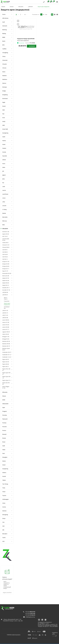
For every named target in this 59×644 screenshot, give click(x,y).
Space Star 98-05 (6, 383)
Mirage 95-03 (6, 339)
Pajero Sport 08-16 (6, 377)
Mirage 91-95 (6, 337)
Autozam (5, 26)
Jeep (3, 179)
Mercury (5, 221)
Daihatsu (5, 79)
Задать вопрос (7, 593)
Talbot (4, 480)
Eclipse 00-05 (6, 266)
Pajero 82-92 (6, 359)
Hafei (4, 137)
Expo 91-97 (5, 271)
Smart (4, 465)
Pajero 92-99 (6, 362)
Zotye (4, 518)
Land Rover (5, 194)
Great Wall (5, 129)
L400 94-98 (5, 318)
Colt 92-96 (5, 254)
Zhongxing (5, 515)
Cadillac (4, 49)
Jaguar (4, 175)
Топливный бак (7, 307)
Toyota (4, 495)
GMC (4, 125)
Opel (4, 407)
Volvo (4, 503)
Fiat (3, 114)
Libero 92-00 (6, 334)
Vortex (4, 507)
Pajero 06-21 (6, 366)
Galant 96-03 (6, 283)
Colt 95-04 (5, 257)
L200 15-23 (5, 315)
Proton (4, 430)
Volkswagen (5, 499)
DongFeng (5, 95)
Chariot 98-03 (6, 247)
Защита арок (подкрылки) (7, 304)
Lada (4, 186)
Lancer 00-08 (6, 327)
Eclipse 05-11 (6, 269)
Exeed (4, 106)
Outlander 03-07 (7, 352)
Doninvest (5, 98)
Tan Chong (5, 484)
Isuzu (4, 164)
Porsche (4, 427)
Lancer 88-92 (6, 320)
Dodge (4, 91)
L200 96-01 (30, 7)
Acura (4, 14)
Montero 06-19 (6, 346)
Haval (4, 144)
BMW (4, 37)
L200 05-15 (5, 313)
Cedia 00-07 (5, 243)
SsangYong (5, 469)
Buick (4, 41)
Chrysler (5, 64)
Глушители (7, 301)
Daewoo (4, 76)
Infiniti (4, 160)
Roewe (4, 438)
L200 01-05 (5, 310)
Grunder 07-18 (6, 290)
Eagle (4, 102)
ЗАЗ (3, 526)
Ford (4, 118)
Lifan (4, 202)
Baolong (5, 30)
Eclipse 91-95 (6, 262)
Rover (4, 442)
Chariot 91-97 (6, 245)
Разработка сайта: (55, 633)
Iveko (4, 167)
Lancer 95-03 (6, 325)
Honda (4, 152)
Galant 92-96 (6, 280)
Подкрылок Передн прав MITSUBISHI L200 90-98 (29, 39)
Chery (4, 56)
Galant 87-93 (6, 278)
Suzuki (4, 476)
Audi (4, 22)
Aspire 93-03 (6, 234)
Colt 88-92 (5, 252)
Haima (4, 141)
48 (44, 14)
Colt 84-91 (5, 250)
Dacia (4, 72)
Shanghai (5, 457)
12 (41, 14)
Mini (4, 225)
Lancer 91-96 (6, 322)
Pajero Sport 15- (6, 380)
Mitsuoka (5, 392)
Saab (4, 446)
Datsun (4, 83)
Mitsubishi (21, 7)
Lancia (4, 190)
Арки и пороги (6, 298)
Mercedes (5, 217)
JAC (3, 171)
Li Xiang (4, 209)
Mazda (4, 213)
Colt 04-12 (5, 259)
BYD (3, 45)
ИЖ (3, 530)
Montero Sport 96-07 (6, 349)
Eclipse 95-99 (6, 264)
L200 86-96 (5, 292)
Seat (4, 453)
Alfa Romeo (5, 18)
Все (46, 14)
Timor (4, 492)
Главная (3, 7)
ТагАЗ (4, 538)
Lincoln (4, 206)
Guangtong (5, 133)
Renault (4, 434)
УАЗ (3, 541)
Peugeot (5, 411)
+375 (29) (30, 612)
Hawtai (4, 148)
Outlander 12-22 (7, 357)
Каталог (12, 7)
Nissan (4, 396)
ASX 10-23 (5, 236)
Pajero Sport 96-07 (6, 373)
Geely (4, 121)
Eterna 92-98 (6, 276)
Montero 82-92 (6, 341)
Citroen (4, 68)
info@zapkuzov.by (30, 617)
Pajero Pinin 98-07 (6, 370)
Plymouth (5, 419)
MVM (4, 400)
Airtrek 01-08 (6, 232)
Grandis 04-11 (6, 288)
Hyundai (5, 156)
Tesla (4, 488)
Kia (3, 183)
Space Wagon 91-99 (6, 387)
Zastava (4, 511)
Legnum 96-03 (6, 332)
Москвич (5, 534)
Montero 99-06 (6, 344)
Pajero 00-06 (6, 364)
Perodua (5, 415)
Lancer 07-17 (6, 329)
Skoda (4, 461)
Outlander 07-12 (7, 355)
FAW (3, 110)
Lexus (4, 198)
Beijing (4, 33)
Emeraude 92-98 (7, 273)
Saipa (4, 450)
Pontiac (4, 423)
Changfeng (5, 53)
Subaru (4, 473)
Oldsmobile (5, 404)
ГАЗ (3, 522)
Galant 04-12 (6, 285)
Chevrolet (5, 60)
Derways (5, 87)
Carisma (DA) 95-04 (6, 239)
